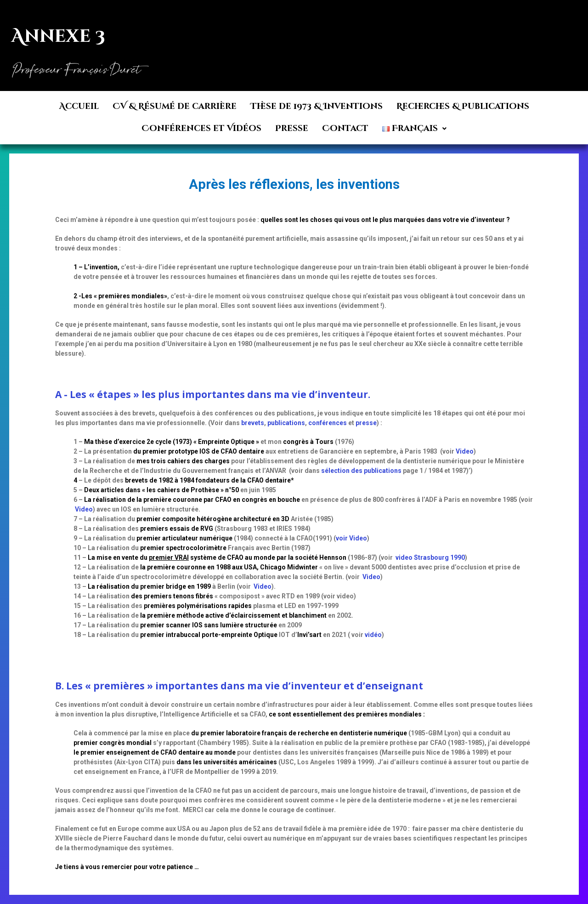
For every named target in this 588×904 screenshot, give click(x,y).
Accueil (79, 106)
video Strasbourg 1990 (430, 557)
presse (366, 423)
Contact (345, 128)
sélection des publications (361, 471)
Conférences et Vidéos (201, 128)
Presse (292, 128)
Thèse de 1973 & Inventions (317, 106)
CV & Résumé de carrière (175, 106)
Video (465, 451)
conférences (328, 423)
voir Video (351, 538)
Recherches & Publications (463, 106)
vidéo (373, 635)
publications (286, 423)
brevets (253, 423)
